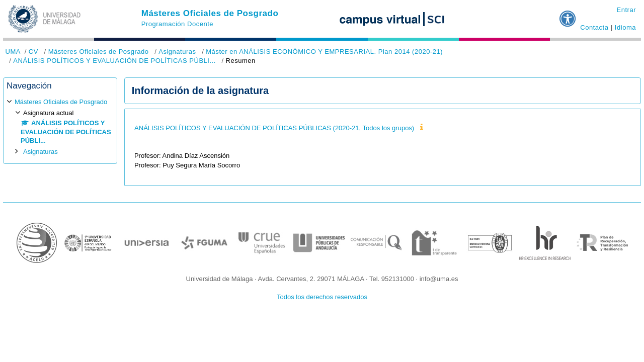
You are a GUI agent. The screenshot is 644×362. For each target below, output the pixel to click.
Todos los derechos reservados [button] (322, 297)
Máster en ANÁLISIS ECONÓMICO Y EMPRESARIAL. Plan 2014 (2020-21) (324, 52)
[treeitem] (60, 126)
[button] (568, 15)
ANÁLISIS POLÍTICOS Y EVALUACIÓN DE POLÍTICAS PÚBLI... (114, 61)
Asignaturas (177, 52)
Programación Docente (177, 24)
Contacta (594, 27)
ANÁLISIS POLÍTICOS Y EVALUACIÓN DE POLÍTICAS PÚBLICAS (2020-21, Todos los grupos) (274, 128)
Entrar (626, 10)
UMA (13, 52)
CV (33, 52)
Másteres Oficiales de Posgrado (210, 13)
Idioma (625, 27)
